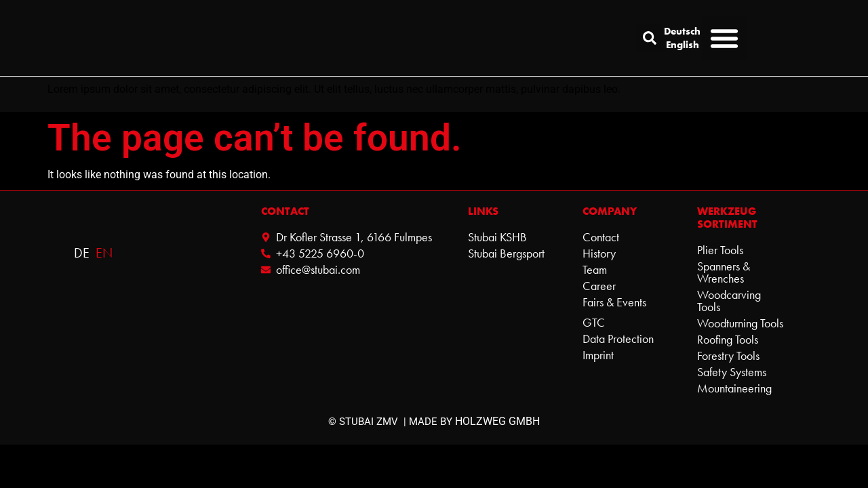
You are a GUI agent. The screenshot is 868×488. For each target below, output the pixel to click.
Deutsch (683, 31)
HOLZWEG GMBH (497, 421)
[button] (650, 38)
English (683, 45)
